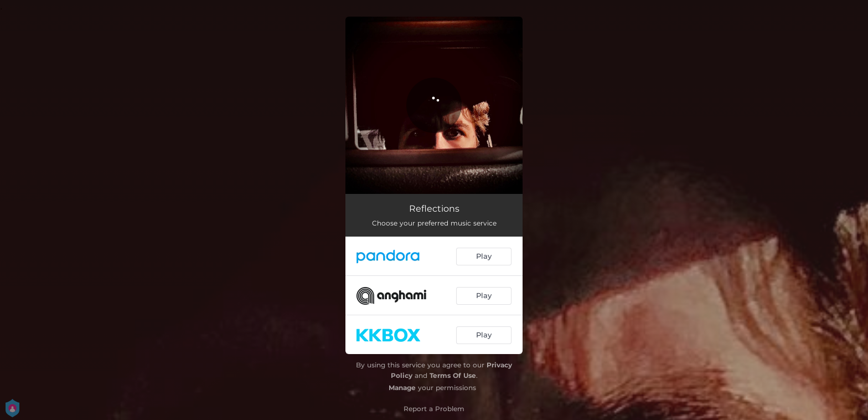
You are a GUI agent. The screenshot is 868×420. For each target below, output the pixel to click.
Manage (402, 388)
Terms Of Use (453, 375)
